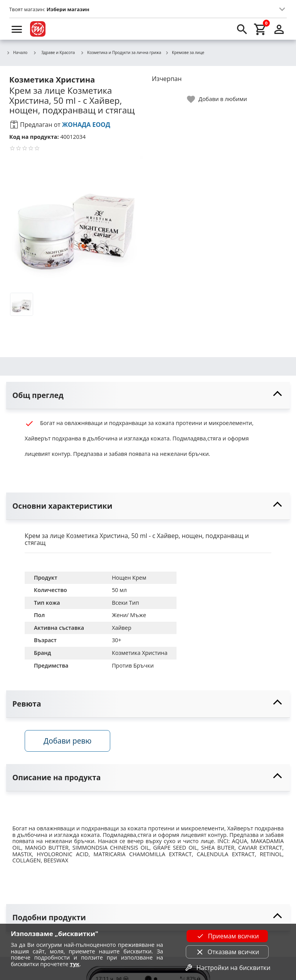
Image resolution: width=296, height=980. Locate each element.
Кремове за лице (185, 53)
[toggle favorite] (217, 99)
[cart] (261, 29)
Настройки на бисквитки (227, 968)
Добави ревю (67, 741)
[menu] (17, 29)
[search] (242, 29)
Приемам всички (227, 936)
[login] (279, 29)
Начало (17, 53)
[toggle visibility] (148, 396)
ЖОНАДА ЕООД (86, 125)
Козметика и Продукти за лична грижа (121, 53)
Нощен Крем (129, 578)
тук (75, 964)
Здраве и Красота (54, 52)
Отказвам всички (227, 952)
